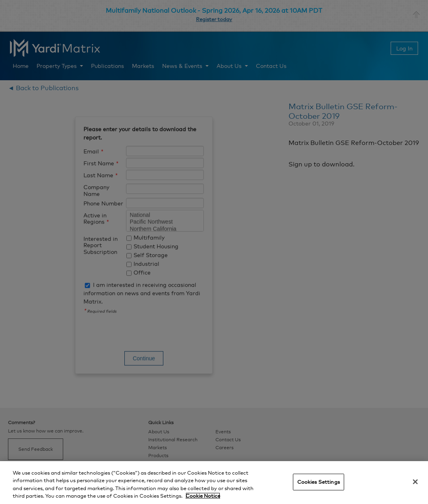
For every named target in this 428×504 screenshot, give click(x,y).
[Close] (415, 482)
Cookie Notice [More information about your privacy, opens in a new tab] (203, 496)
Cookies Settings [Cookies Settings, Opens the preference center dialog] (319, 482)
